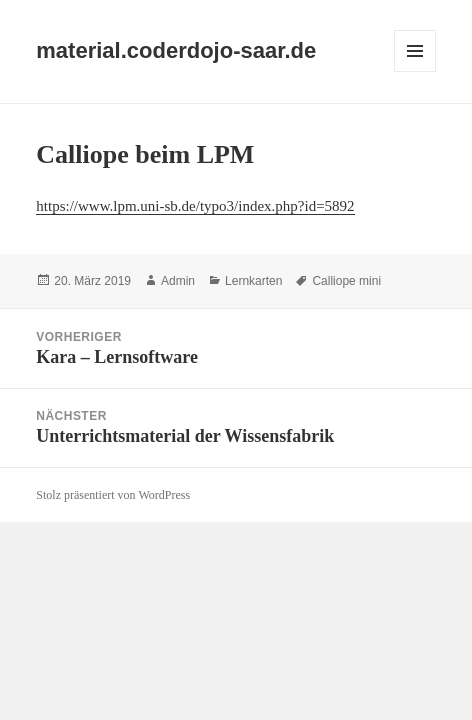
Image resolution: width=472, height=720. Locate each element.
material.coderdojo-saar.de (176, 50)
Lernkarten (253, 281)
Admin (178, 281)
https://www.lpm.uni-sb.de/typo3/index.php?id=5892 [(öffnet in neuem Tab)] (195, 206)
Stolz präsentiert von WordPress (113, 495)
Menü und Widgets (415, 71)
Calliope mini (346, 281)
